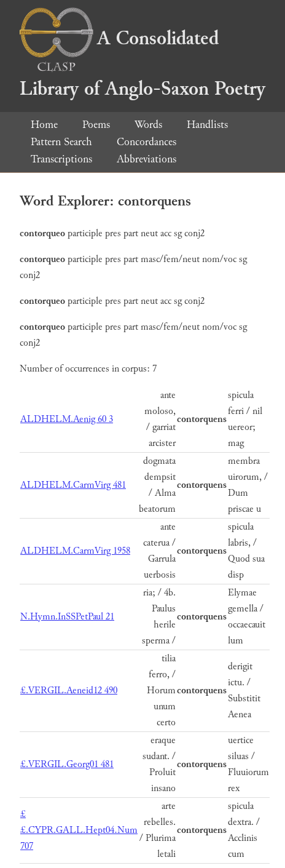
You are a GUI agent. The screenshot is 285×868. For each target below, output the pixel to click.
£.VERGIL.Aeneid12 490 (69, 691)
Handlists (207, 125)
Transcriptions (61, 159)
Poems (96, 125)
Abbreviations (146, 159)
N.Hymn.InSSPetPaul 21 (67, 617)
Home (44, 125)
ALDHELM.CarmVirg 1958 (75, 551)
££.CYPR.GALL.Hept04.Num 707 (79, 830)
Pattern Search (61, 142)
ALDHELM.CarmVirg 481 (73, 485)
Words (148, 125)
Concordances (146, 142)
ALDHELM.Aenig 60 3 (67, 419)
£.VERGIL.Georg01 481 (67, 764)
